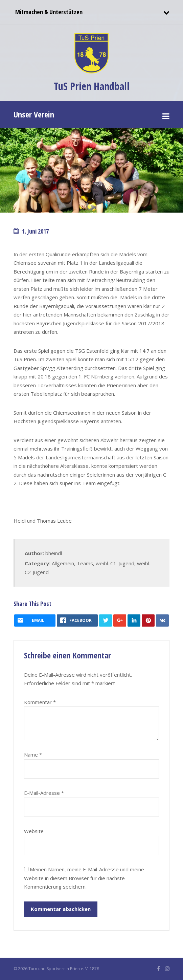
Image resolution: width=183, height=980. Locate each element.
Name (33, 755)
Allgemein (63, 563)
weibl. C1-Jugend (115, 563)
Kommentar (40, 702)
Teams (85, 563)
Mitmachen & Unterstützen (48, 12)
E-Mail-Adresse (44, 793)
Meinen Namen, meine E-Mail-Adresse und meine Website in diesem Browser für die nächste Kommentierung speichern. (84, 878)
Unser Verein (34, 114)
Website (34, 831)
